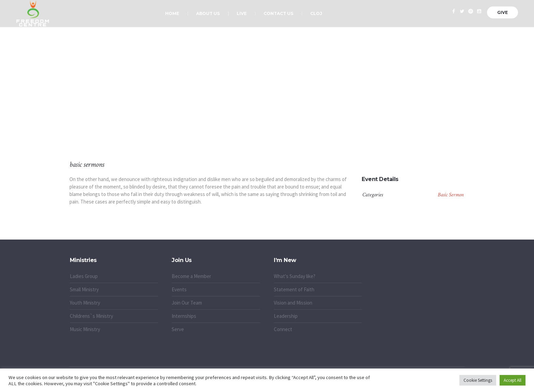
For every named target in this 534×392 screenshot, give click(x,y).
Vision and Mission (293, 303)
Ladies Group (84, 276)
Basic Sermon (451, 195)
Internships (184, 316)
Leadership (286, 316)
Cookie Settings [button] (478, 380)
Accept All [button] (513, 380)
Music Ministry (85, 329)
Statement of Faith (294, 289)
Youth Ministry (85, 303)
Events (179, 289)
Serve (178, 329)
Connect (283, 329)
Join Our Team (187, 303)
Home (246, 116)
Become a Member (191, 276)
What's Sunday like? (295, 276)
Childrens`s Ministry (91, 316)
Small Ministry (84, 289)
